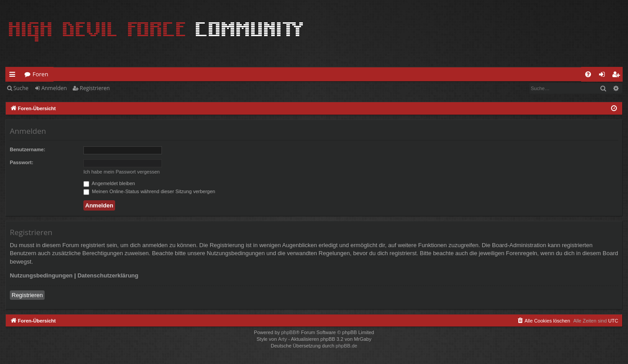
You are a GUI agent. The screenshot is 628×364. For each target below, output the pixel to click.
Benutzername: (27, 149)
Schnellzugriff (14, 76)
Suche (21, 88)
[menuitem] (588, 74)
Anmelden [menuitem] (604, 76)
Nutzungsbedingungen (41, 275)
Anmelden (54, 88)
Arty (283, 339)
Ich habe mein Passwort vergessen (122, 172)
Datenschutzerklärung (108, 275)
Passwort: (22, 162)
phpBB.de (347, 346)
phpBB (288, 332)
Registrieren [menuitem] (618, 76)
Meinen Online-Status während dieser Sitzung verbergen (149, 191)
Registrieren (95, 88)
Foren (40, 74)
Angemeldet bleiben (109, 183)
